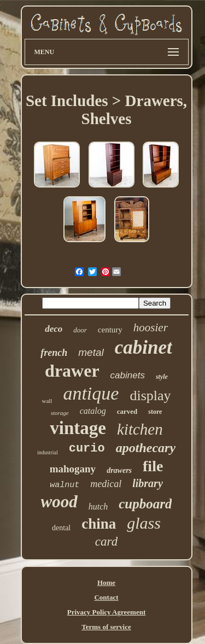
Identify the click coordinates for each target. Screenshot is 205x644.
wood (59, 502)
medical (106, 484)
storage (60, 413)
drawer (72, 371)
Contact (106, 597)
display (150, 396)
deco (54, 329)
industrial (48, 452)
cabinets (128, 375)
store (155, 412)
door (80, 330)
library (148, 483)
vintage (78, 428)
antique (91, 393)
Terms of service (106, 627)
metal (91, 352)
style (162, 377)
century (110, 330)
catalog (93, 411)
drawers (119, 470)
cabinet (143, 347)
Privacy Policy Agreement (106, 612)
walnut (65, 485)
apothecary (146, 448)
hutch (98, 507)
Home (106, 582)
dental (61, 528)
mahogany (73, 469)
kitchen (140, 429)
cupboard (145, 504)
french (54, 353)
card (106, 541)
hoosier (151, 327)
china (99, 524)
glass (144, 523)
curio (87, 449)
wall (47, 401)
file (153, 466)
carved (127, 411)
